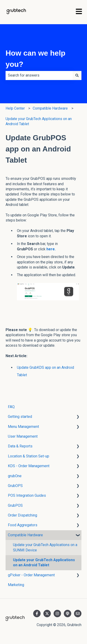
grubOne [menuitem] (15, 476)
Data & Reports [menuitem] (20, 446)
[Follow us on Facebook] (37, 614)
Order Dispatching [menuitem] (23, 515)
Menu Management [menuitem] (23, 427)
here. (51, 249)
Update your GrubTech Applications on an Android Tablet (39, 121)
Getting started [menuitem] (20, 417)
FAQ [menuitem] (11, 407)
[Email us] (78, 614)
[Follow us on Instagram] (57, 614)
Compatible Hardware (50, 108)
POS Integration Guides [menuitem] (27, 495)
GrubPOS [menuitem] (15, 505)
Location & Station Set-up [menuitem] (29, 456)
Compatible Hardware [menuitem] (25, 535)
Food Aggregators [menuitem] (23, 525)
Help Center (15, 108)
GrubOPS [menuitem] (15, 486)
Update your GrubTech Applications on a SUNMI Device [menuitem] (45, 547)
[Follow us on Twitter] (47, 614)
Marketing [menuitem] (16, 585)
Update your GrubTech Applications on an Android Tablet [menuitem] (44, 562)
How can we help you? (35, 59)
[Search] (77, 75)
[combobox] (39, 75)
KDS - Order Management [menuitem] (29, 466)
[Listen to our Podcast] (68, 614)
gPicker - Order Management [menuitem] (31, 575)
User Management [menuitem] (23, 436)
